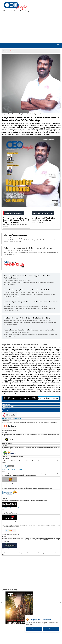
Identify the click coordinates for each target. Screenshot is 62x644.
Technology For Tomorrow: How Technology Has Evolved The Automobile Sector (27, 277)
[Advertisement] (31, 27)
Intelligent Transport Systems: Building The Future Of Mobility (27, 318)
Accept (34, 629)
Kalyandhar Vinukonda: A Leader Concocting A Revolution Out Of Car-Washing (30, 119)
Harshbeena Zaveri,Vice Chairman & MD (12, 470)
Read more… (30, 625)
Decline (51, 629)
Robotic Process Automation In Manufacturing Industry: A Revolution (30, 330)
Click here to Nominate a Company (46, 398)
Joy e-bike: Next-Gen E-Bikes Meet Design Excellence (43, 219)
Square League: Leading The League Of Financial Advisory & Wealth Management (16, 220)
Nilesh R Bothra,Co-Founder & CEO (11, 508)
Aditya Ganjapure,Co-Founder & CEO (11, 418)
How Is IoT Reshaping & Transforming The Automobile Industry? (28, 290)
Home (5, 51)
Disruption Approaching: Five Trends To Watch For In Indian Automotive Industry (31, 303)
